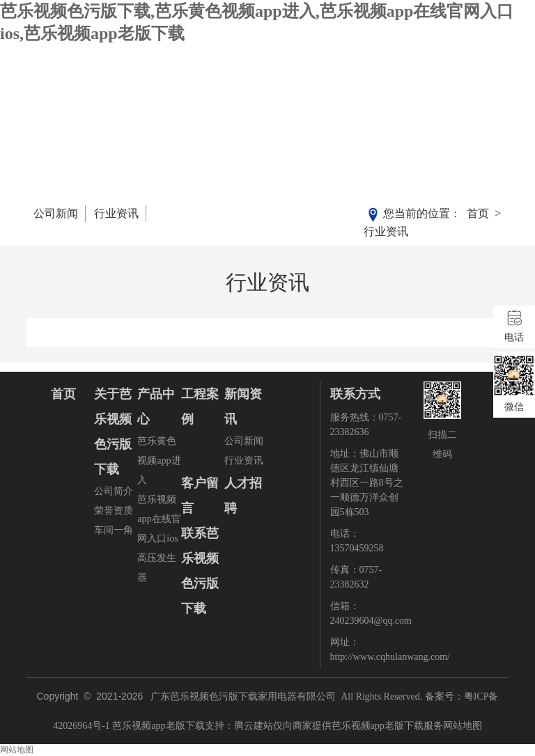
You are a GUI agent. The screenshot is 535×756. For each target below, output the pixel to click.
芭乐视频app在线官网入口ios (159, 519)
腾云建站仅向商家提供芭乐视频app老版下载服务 (339, 726)
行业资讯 (116, 213)
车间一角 (114, 530)
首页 (478, 213)
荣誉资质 (114, 511)
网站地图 (463, 726)
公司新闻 (56, 213)
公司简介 (114, 491)
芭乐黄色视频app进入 (159, 460)
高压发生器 (157, 568)
